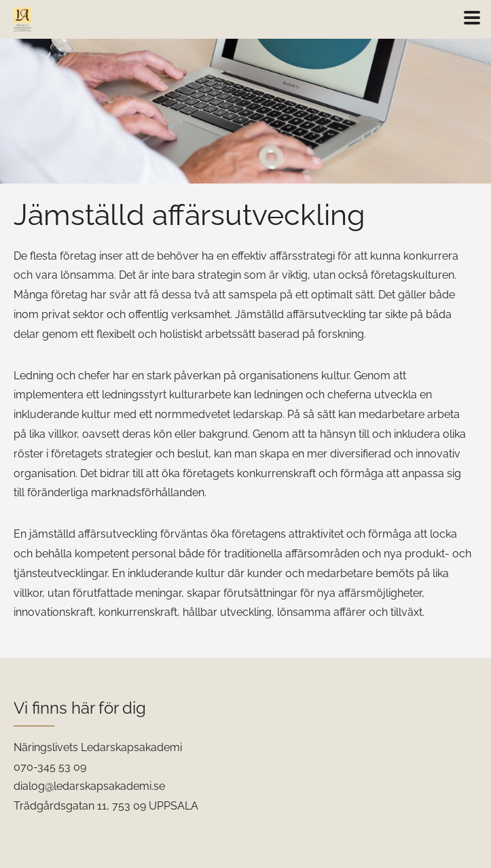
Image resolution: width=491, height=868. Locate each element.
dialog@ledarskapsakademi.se (89, 786)
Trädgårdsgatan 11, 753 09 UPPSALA (106, 806)
